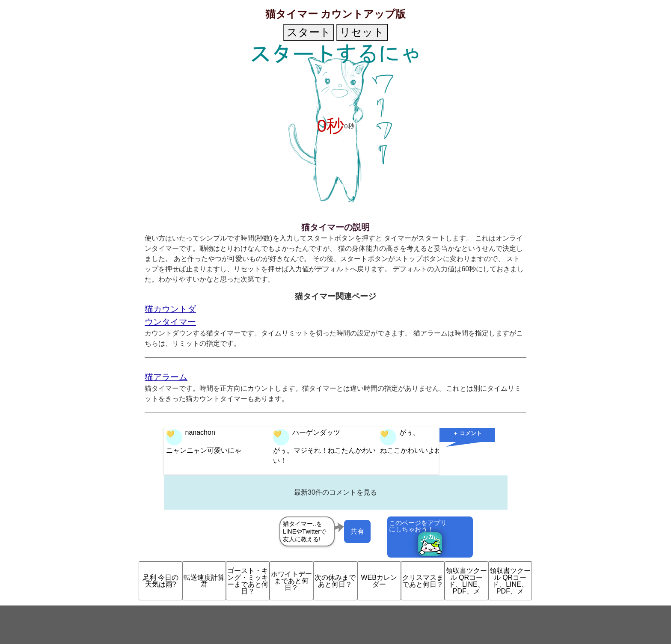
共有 (357, 531)
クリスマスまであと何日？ (423, 581)
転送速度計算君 (204, 581)
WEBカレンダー (379, 581)
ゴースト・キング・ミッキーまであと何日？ (248, 581)
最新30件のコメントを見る (335, 492)
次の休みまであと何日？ (335, 581)
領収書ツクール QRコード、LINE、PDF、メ (466, 581)
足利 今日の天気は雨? (160, 581)
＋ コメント (468, 433)
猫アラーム (166, 377)
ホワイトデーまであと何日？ (291, 581)
